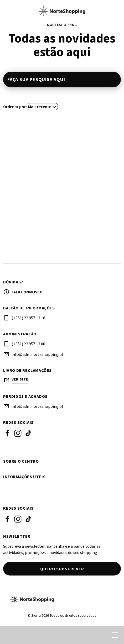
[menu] (115, 635)
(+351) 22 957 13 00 (28, 344)
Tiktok (28, 433)
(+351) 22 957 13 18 (28, 318)
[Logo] (62, 599)
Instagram (18, 433)
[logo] (62, 11)
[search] (10, 635)
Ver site (20, 379)
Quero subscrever (62, 569)
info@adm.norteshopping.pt (38, 354)
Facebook (7, 433)
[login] (90, 635)
